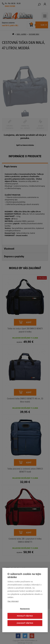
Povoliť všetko (25, 616)
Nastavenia (25, 609)
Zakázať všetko (25, 623)
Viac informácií (13, 601)
